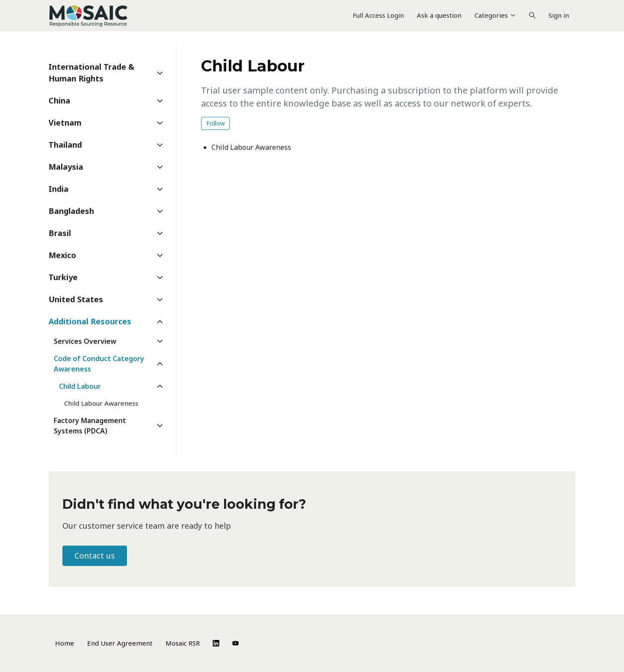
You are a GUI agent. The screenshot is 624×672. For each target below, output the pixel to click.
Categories (495, 15)
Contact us (95, 556)
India (58, 189)
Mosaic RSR (183, 643)
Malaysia (66, 167)
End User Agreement (120, 643)
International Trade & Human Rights (91, 73)
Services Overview (85, 341)
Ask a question (439, 15)
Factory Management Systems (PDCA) (90, 426)
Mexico (62, 255)
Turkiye (63, 277)
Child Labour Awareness (251, 147)
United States (76, 299)
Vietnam (65, 123)
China (59, 100)
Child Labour (80, 386)
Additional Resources (90, 321)
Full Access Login (378, 15)
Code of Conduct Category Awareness (99, 364)
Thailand (65, 145)
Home (65, 643)
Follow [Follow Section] (216, 123)
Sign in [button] (559, 15)
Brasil (60, 233)
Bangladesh (71, 211)
